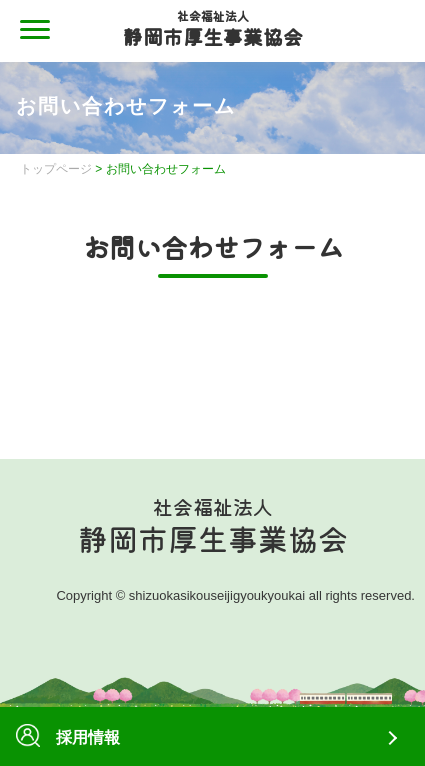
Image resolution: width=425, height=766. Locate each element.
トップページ (56, 169)
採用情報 (68, 737)
